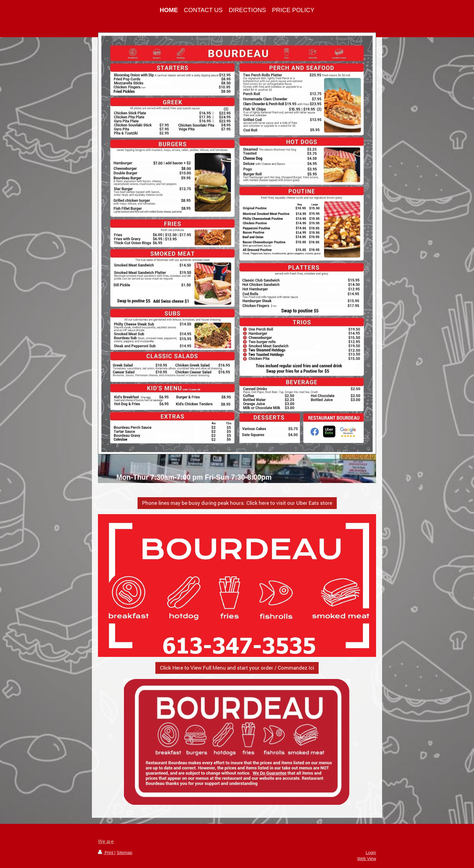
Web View (367, 859)
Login (371, 853)
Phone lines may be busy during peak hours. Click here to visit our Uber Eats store (237, 503)
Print (106, 853)
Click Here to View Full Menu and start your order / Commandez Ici (237, 668)
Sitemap (124, 853)
